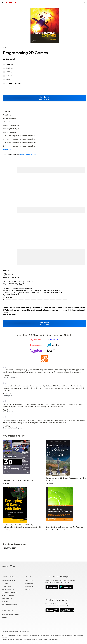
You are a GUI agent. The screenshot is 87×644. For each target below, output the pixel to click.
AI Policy (28, 589)
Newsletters (29, 583)
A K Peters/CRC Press (14, 83)
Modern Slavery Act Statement (48, 639)
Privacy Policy (29, 586)
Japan (4, 617)
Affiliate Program (8, 595)
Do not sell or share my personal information (16, 631)
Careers (5, 583)
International (8, 610)
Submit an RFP (7, 598)
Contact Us (29, 580)
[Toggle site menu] (2, 2)
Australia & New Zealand (11, 614)
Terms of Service (7, 639)
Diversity (5, 601)
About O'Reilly (8, 576)
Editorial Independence (30, 639)
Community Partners (9, 592)
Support (28, 576)
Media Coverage (8, 589)
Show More (7, 150)
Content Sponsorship (9, 604)
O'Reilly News (7, 586)
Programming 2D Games (28, 154)
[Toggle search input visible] (85, 2)
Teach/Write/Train (9, 580)
